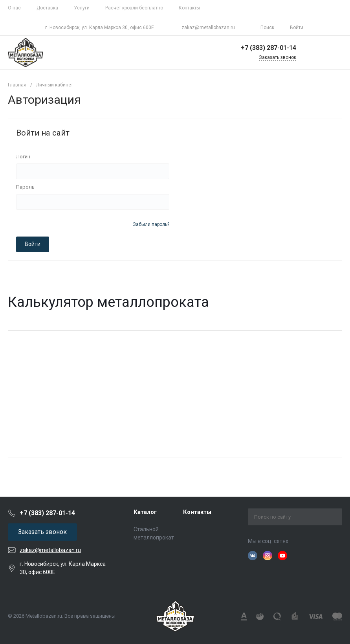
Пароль (25, 187)
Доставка (47, 8)
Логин (23, 157)
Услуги (82, 8)
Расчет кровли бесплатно (134, 8)
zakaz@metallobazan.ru (208, 28)
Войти (33, 244)
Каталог (145, 512)
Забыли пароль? (151, 224)
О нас (14, 8)
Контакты (189, 8)
